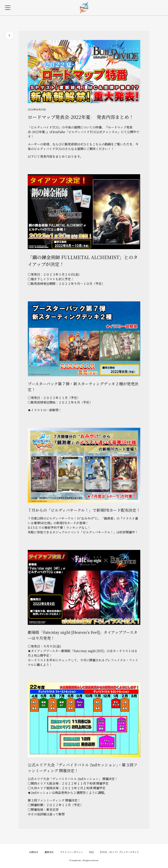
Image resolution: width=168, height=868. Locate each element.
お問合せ (34, 852)
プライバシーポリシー (71, 852)
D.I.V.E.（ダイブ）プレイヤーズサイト (120, 852)
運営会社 (49, 852)
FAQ (91, 852)
